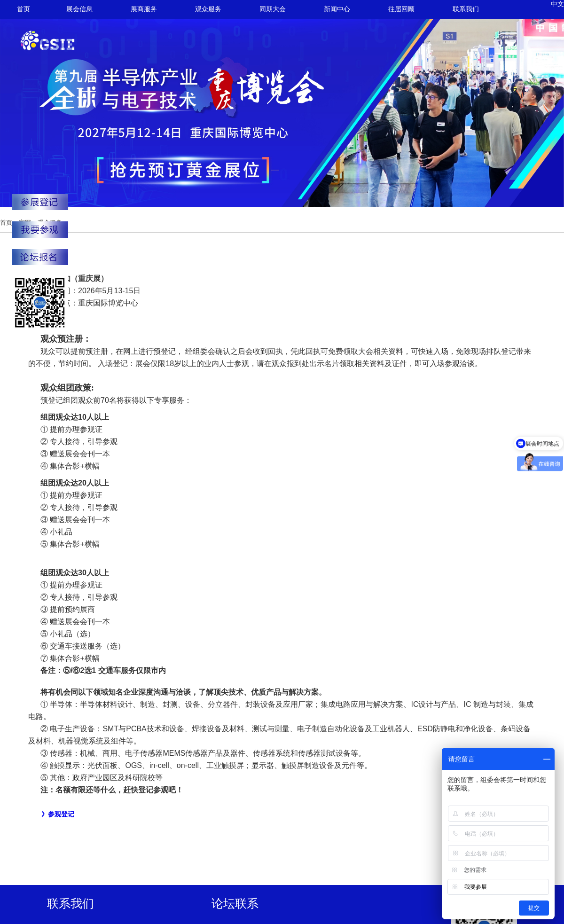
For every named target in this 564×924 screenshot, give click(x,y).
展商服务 (144, 9)
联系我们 (466, 9)
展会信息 (79, 9)
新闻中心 (337, 9)
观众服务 (208, 9)
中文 (557, 4)
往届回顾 (401, 9)
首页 (23, 9)
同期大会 (273, 9)
